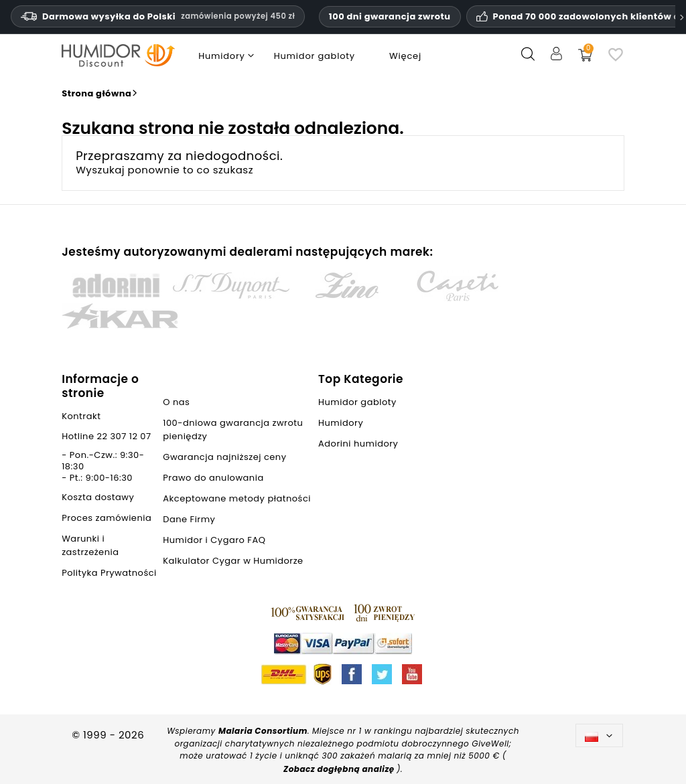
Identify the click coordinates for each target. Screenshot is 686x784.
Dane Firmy (189, 519)
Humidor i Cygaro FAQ (214, 540)
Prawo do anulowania (213, 478)
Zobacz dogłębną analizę (340, 769)
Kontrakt (81, 416)
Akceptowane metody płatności (237, 498)
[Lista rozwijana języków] (599, 735)
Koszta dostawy (98, 497)
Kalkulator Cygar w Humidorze (233, 561)
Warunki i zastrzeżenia (90, 545)
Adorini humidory (358, 444)
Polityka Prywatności (109, 573)
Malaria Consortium (263, 731)
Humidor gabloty (360, 402)
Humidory (341, 423)
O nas (176, 402)
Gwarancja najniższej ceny (224, 457)
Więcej (405, 56)
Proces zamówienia (107, 518)
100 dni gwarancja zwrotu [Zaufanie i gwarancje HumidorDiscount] (390, 16)
